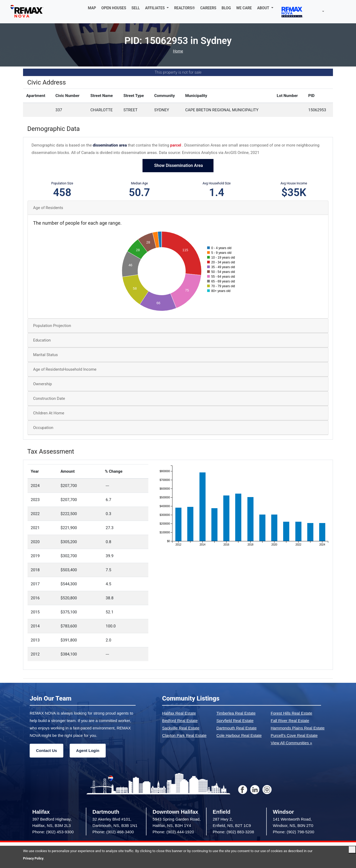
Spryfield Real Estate (235, 721)
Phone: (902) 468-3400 (113, 832)
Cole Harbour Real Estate (239, 735)
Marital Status (45, 355)
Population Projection (52, 326)
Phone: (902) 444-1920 (173, 832)
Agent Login (88, 750)
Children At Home (49, 413)
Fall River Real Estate (290, 721)
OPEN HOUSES (114, 8)
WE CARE (244, 8)
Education (42, 340)
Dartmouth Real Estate (237, 728)
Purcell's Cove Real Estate (294, 735)
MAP (92, 8)
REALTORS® (184, 8)
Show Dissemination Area (178, 165)
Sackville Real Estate (181, 728)
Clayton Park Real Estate (184, 735)
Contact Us (46, 750)
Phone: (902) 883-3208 (233, 832)
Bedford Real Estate (180, 721)
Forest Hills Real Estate (292, 713)
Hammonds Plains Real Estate (298, 728)
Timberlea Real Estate (236, 713)
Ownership (43, 384)
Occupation (43, 428)
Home (178, 51)
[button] (157, 8)
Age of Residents (48, 208)
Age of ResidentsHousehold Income (65, 369)
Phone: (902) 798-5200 (293, 832)
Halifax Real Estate (179, 713)
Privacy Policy (34, 858)
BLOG (226, 8)
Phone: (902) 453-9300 (53, 832)
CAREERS (208, 8)
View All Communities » (291, 743)
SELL (136, 8)
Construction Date (49, 398)
